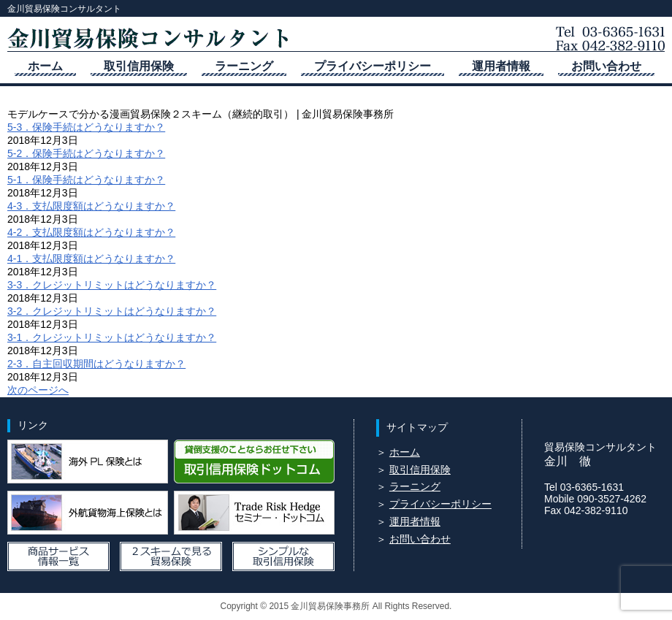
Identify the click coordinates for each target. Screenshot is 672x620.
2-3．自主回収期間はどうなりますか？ (96, 364)
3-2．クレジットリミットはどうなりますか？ (112, 311)
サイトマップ (417, 427)
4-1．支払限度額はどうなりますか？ (91, 259)
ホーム (45, 66)
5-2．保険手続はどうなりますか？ (86, 153)
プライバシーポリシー (373, 66)
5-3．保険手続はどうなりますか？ (86, 127)
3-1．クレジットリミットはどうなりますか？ (112, 337)
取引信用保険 (139, 66)
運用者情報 (501, 66)
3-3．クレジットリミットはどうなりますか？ (112, 285)
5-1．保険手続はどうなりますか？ (86, 180)
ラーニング (244, 66)
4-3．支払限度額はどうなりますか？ (91, 206)
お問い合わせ (606, 66)
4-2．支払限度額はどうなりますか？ (91, 232)
